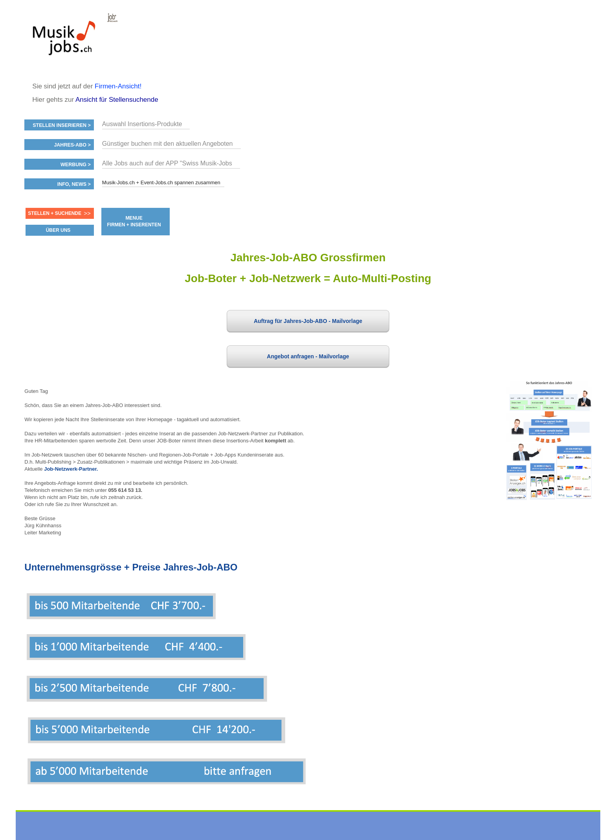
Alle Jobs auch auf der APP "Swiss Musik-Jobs (167, 163)
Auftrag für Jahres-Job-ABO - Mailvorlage (308, 321)
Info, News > (74, 184)
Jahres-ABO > (72, 145)
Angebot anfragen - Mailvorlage (308, 356)
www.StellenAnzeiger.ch (71, 41)
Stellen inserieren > (62, 125)
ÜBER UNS (58, 230)
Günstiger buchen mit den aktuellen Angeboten (168, 144)
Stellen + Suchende (55, 213)
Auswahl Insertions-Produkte (142, 124)
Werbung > (76, 165)
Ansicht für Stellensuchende (117, 100)
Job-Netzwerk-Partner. (71, 469)
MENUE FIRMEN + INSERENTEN (134, 221)
